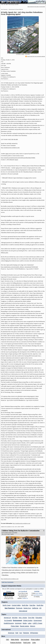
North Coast (7, 605)
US (40, 608)
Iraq (21, 633)
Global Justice (28, 620)
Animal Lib (7, 618)
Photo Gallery (35, 640)
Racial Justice (24, 626)
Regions (5, 602)
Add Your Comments (8, 582)
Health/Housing (9, 623)
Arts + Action (23, 618)
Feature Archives (16, 643)
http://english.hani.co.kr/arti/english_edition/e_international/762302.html (19, 267)
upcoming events (38, 595)
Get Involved (25, 640)
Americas (11, 633)
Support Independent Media (11, 586)
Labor (30, 623)
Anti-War (15, 618)
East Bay (32, 605)
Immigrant (18, 623)
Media (25, 623)
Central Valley (16, 605)
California (35, 608)
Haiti (17, 633)
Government (38, 620)
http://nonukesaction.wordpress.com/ (10, 148)
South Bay (40, 605)
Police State (15, 626)
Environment (18, 620)
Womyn (33, 626)
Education (39, 618)
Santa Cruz (27, 608)
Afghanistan (34, 633)
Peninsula (19, 608)
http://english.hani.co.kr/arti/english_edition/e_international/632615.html (19, 398)
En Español (8, 620)
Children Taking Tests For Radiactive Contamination (21, 531)
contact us (25, 598)
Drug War (31, 618)
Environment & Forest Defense (16, 9)
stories (39, 593)
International (23, 611)
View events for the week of (36, 7)
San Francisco (4, 9)
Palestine (26, 633)
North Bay (25, 605)
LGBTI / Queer (37, 623)
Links (34, 643)
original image (20, 54)
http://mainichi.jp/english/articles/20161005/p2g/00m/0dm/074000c (18, 158)
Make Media (15, 640)
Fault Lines (27, 643)
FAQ (8, 640)
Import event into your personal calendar (35, 56)
